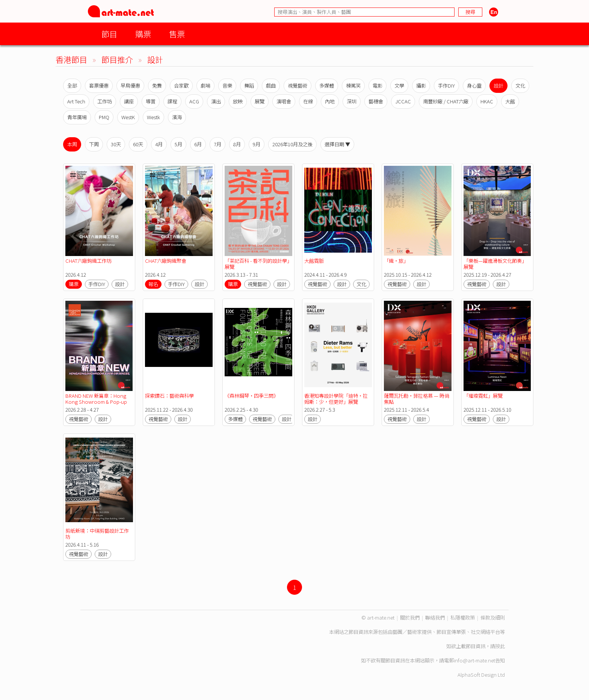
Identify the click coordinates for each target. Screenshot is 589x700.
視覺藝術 (298, 86)
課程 (172, 101)
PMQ (104, 117)
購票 (143, 34)
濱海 (177, 117)
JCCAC (403, 101)
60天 (138, 144)
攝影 (421, 86)
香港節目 (71, 59)
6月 (198, 144)
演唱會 (284, 101)
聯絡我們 (435, 617)
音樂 (227, 86)
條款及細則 (493, 617)
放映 (238, 101)
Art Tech (76, 101)
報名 (153, 284)
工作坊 (105, 101)
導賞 (151, 101)
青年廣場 (77, 117)
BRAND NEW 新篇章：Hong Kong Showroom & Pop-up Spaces (97, 402)
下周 (94, 144)
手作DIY (446, 86)
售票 (177, 34)
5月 (178, 144)
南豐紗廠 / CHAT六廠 (446, 101)
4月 (159, 144)
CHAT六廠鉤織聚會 (166, 261)
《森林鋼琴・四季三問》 (251, 396)
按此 (500, 646)
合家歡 (181, 86)
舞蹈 (249, 86)
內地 (330, 101)
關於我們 (410, 617)
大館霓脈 (314, 261)
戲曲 (271, 86)
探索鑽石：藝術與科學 (169, 396)
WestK (128, 117)
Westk (153, 117)
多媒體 (327, 86)
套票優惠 (99, 86)
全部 (72, 86)
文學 (399, 86)
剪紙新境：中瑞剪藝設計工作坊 (97, 534)
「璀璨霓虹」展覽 (483, 396)
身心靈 (474, 86)
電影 (378, 86)
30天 (116, 144)
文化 (520, 86)
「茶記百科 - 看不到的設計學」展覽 (258, 264)
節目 (109, 34)
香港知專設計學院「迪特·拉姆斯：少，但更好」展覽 (336, 399)
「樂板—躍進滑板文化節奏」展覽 (495, 264)
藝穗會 (376, 101)
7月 (217, 144)
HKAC (487, 101)
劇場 (205, 86)
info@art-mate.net (474, 660)
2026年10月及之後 (292, 144)
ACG (194, 101)
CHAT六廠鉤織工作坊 (88, 261)
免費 (157, 86)
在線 (308, 101)
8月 (237, 144)
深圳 (352, 101)
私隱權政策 (463, 617)
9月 (257, 144)
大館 (510, 101)
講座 (129, 101)
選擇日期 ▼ (337, 144)
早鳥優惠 (130, 86)
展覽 (260, 101)
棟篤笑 (353, 86)
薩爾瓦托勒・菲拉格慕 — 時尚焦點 (417, 399)
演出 (216, 101)
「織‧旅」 (396, 261)
